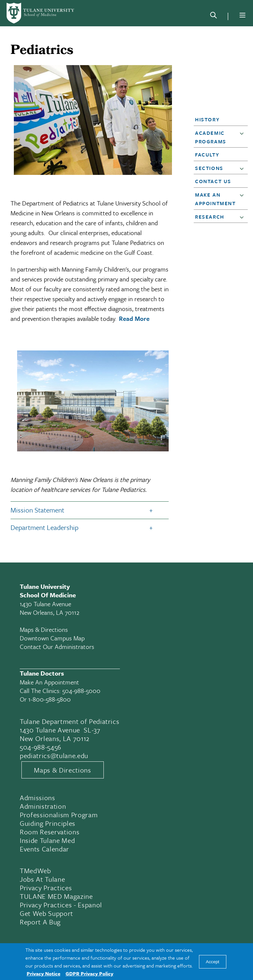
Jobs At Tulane (42, 879)
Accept (213, 962)
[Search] (213, 16)
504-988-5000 (81, 691)
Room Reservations (50, 832)
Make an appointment (49, 682)
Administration (43, 806)
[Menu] (242, 15)
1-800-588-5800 (50, 699)
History (207, 119)
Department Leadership (44, 527)
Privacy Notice (43, 973)
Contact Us (213, 181)
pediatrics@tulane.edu (54, 755)
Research (210, 217)
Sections (209, 168)
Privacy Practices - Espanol (61, 905)
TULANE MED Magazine (56, 896)
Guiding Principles (48, 823)
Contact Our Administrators (57, 646)
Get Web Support (46, 913)
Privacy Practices (46, 888)
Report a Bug (40, 922)
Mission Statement (37, 510)
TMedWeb (35, 871)
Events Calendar (44, 849)
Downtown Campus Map (52, 638)
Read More (134, 318)
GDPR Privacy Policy (89, 973)
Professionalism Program (59, 815)
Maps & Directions (44, 629)
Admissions (38, 798)
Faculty (207, 155)
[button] (219, 119)
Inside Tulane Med (47, 840)
